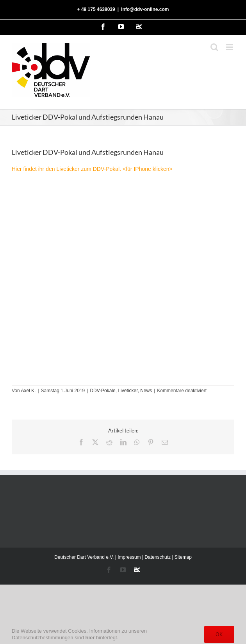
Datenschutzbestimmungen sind (53, 638)
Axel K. (28, 391)
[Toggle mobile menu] (230, 47)
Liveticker (128, 391)
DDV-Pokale (102, 391)
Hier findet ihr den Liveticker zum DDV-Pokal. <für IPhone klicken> (92, 169)
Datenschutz (158, 557)
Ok (219, 634)
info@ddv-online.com (145, 9)
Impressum (129, 557)
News (146, 391)
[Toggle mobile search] (214, 47)
